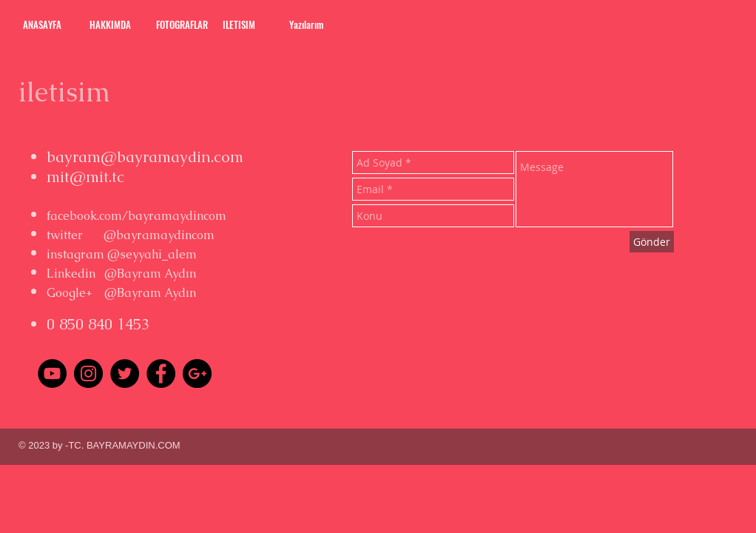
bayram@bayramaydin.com (145, 157)
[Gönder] (652, 242)
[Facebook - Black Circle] (161, 373)
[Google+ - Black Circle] (197, 373)
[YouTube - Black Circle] (52, 373)
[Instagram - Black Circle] (88, 373)
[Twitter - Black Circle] (125, 373)
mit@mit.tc (85, 177)
